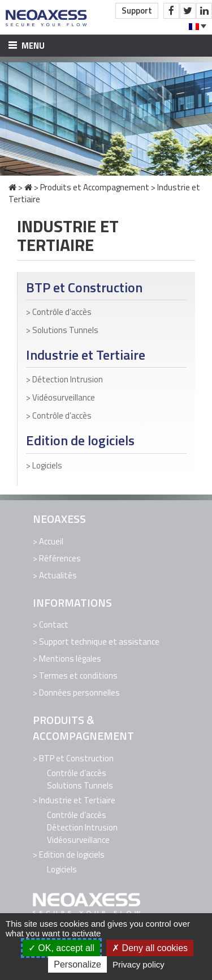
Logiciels (47, 465)
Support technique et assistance (99, 642)
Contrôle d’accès (62, 312)
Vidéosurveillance (64, 397)
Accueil (51, 541)
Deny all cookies (150, 948)
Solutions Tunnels (65, 330)
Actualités (58, 575)
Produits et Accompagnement (95, 187)
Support (137, 10)
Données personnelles (79, 693)
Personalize (77, 964)
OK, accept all (61, 948)
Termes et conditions (78, 676)
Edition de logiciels (80, 440)
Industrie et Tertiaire (86, 355)
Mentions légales (70, 659)
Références (60, 558)
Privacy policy (139, 964)
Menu (27, 46)
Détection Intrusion (68, 379)
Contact (54, 625)
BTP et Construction (84, 287)
